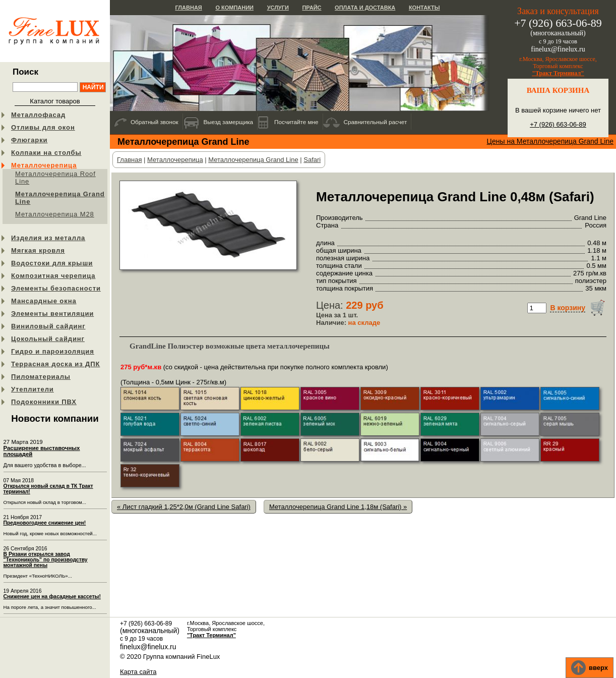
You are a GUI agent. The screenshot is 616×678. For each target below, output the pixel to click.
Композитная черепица (53, 276)
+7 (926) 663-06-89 (558, 124)
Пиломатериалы (41, 377)
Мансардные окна (44, 301)
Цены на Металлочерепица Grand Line (550, 141)
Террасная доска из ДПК (55, 364)
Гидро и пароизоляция (53, 351)
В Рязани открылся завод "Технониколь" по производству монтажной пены (46, 560)
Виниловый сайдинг (48, 326)
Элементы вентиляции (52, 314)
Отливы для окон (43, 127)
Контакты (424, 8)
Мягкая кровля (38, 250)
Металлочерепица (44, 165)
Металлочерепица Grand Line (60, 198)
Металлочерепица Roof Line (55, 178)
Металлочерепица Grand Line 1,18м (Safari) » (338, 507)
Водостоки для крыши (52, 263)
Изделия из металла (48, 238)
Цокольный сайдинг (48, 339)
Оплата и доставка (365, 8)
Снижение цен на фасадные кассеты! (52, 597)
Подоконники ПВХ (44, 402)
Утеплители (33, 389)
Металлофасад (38, 115)
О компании (234, 8)
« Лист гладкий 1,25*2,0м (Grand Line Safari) (184, 507)
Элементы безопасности (56, 288)
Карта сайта (138, 672)
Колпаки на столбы (46, 153)
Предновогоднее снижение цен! (45, 523)
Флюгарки (29, 140)
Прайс (312, 8)
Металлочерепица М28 (55, 214)
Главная (188, 8)
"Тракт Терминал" (558, 73)
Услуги (278, 8)
